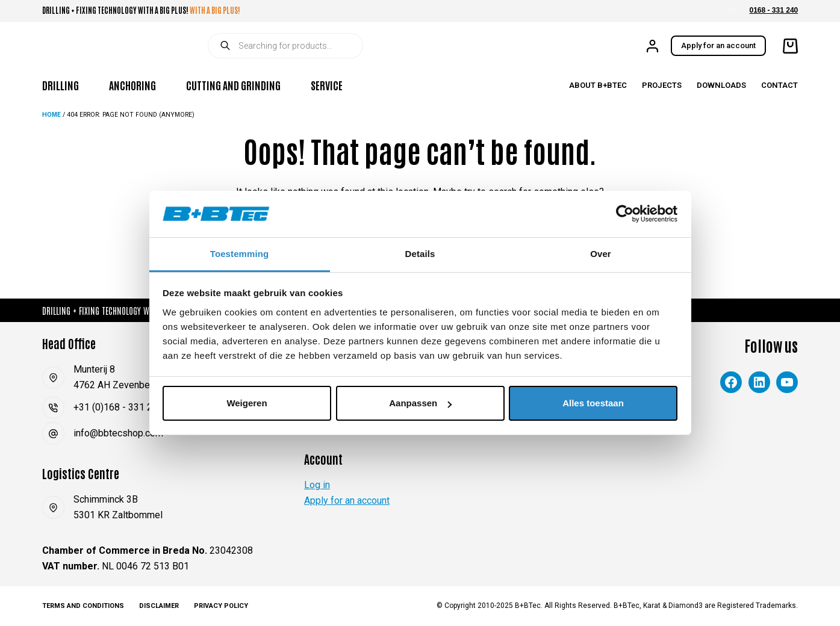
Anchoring (132, 85)
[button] (732, 11)
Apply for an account (718, 45)
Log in (317, 485)
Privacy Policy (221, 606)
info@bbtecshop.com (118, 433)
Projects (662, 85)
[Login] (652, 46)
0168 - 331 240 (774, 10)
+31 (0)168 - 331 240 (118, 407)
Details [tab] (420, 254)
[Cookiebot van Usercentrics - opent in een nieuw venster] (625, 214)
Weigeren (247, 403)
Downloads (721, 85)
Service (327, 85)
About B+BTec (598, 85)
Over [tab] (601, 254)
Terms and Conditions (83, 606)
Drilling (61, 85)
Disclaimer (159, 606)
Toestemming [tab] (240, 254)
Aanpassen (420, 403)
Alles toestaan (593, 403)
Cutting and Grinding (233, 85)
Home (51, 115)
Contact (779, 85)
